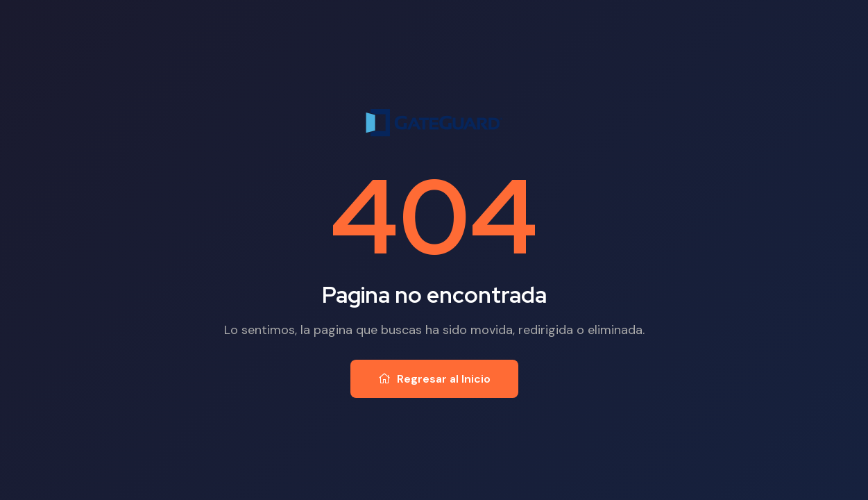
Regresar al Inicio (434, 379)
